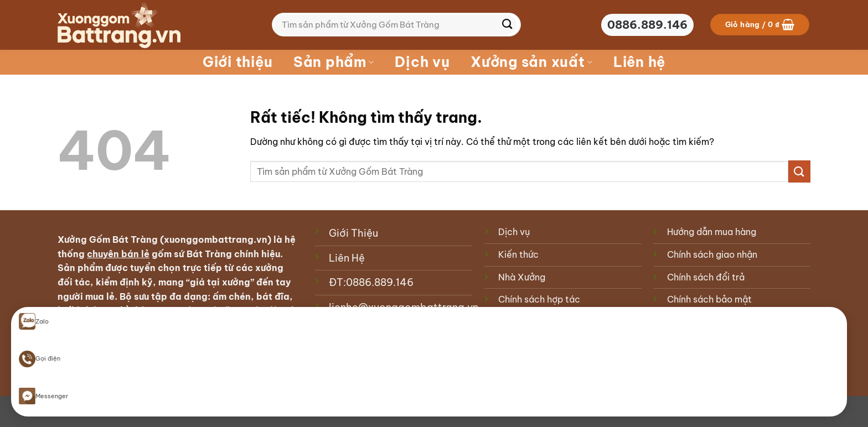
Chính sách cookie (537, 322)
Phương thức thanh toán (718, 322)
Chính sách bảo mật (709, 299)
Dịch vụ (422, 62)
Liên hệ (639, 62)
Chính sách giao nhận (712, 254)
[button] (760, 24)
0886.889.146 (380, 282)
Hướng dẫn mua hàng (712, 232)
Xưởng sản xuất (531, 62)
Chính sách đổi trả (706, 277)
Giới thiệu (238, 62)
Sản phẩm (334, 62)
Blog (66, 408)
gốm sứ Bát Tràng (192, 254)
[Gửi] (507, 25)
